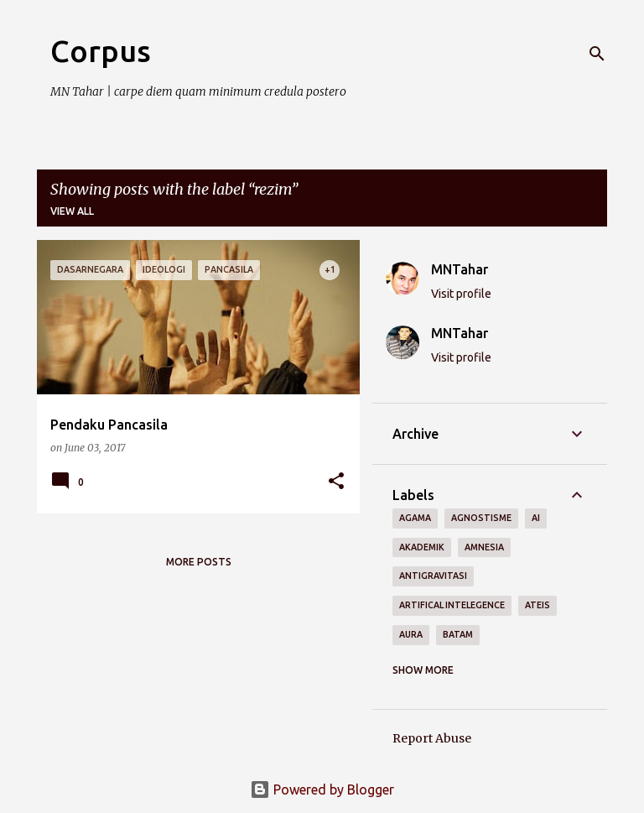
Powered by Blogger (322, 790)
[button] (336, 482)
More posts (199, 562)
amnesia (484, 547)
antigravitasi (433, 576)
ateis (538, 605)
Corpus (101, 51)
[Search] (597, 54)
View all (72, 211)
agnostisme (481, 518)
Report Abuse (432, 738)
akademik (422, 547)
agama (415, 518)
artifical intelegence (452, 605)
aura (411, 634)
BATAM (458, 634)
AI (536, 518)
